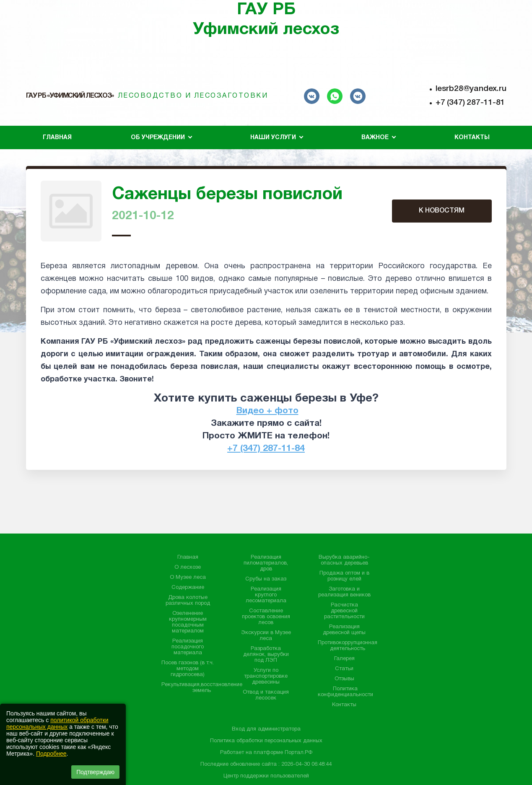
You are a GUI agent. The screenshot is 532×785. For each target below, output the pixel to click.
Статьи (344, 669)
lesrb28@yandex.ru (471, 89)
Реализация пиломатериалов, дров (266, 563)
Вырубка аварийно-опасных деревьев (344, 560)
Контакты (472, 138)
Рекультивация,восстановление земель (202, 688)
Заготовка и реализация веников (344, 592)
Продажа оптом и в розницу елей (344, 576)
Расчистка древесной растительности (344, 611)
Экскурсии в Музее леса (266, 636)
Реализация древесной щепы (344, 630)
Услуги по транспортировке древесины (266, 676)
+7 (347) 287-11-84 (266, 449)
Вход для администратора (266, 729)
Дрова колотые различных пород (188, 601)
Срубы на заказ (266, 579)
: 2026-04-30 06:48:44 (305, 764)
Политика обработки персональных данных (266, 741)
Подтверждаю (95, 772)
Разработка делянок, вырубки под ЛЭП (266, 655)
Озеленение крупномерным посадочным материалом (188, 622)
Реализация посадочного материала (188, 647)
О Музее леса (188, 578)
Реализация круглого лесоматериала (266, 595)
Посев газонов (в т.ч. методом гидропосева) (188, 669)
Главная (57, 138)
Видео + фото (267, 411)
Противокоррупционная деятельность (348, 646)
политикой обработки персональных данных (57, 723)
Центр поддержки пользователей (266, 776)
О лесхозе (188, 567)
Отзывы (344, 679)
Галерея (344, 659)
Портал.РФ (298, 753)
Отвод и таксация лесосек (266, 695)
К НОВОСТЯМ (442, 211)
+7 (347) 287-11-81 (470, 103)
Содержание (188, 588)
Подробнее (51, 754)
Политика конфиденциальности (345, 692)
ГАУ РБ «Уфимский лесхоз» (70, 96)
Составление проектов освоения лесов (266, 617)
